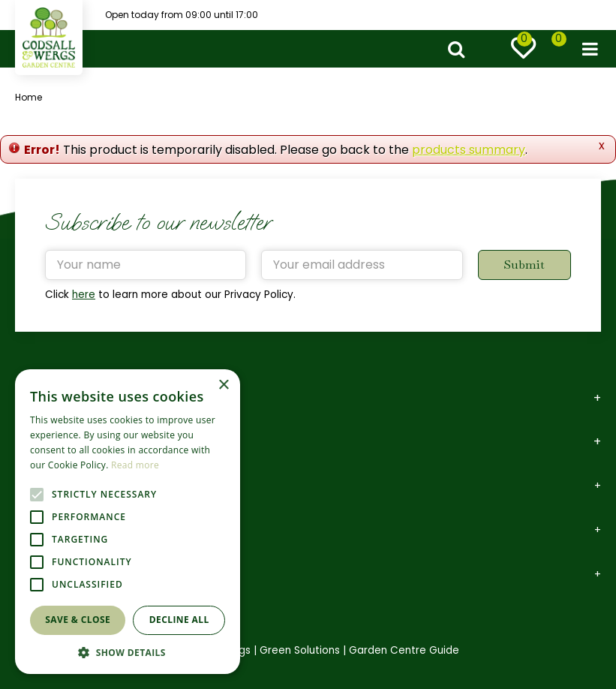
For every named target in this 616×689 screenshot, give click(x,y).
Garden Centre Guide (404, 650)
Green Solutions (300, 650)
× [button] (223, 385)
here (84, 295)
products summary (469, 150)
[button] (128, 652)
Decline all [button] (179, 620)
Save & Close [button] (78, 620)
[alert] (128, 522)
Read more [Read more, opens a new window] (135, 465)
